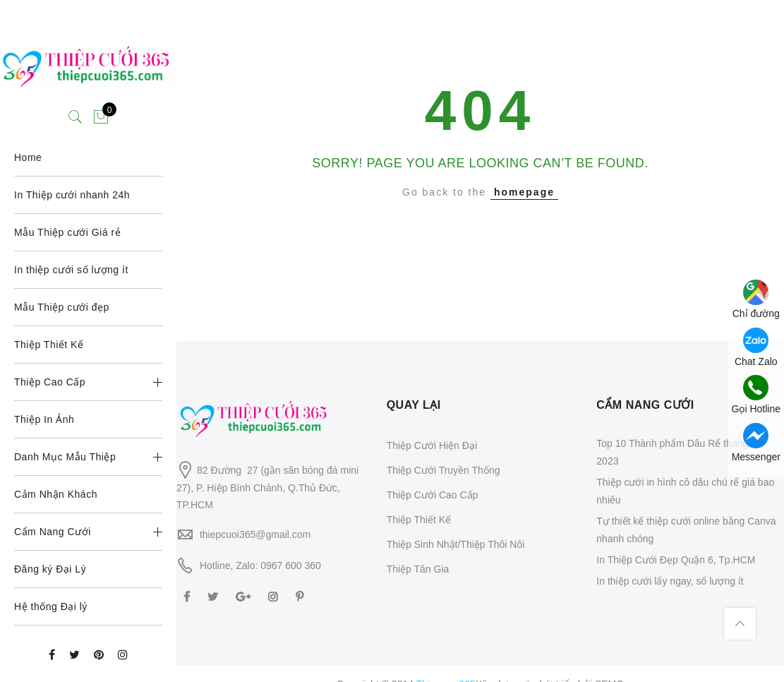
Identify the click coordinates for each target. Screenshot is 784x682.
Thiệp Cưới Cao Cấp (433, 495)
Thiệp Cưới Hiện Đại (432, 445)
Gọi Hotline (756, 395)
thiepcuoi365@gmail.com (255, 534)
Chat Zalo (756, 347)
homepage (524, 192)
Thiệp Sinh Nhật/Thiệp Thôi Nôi (456, 544)
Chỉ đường (756, 299)
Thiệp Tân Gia (418, 569)
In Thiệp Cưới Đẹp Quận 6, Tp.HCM (676, 560)
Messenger (756, 443)
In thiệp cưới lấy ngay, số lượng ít (670, 581)
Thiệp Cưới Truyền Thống (444, 470)
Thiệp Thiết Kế (419, 520)
